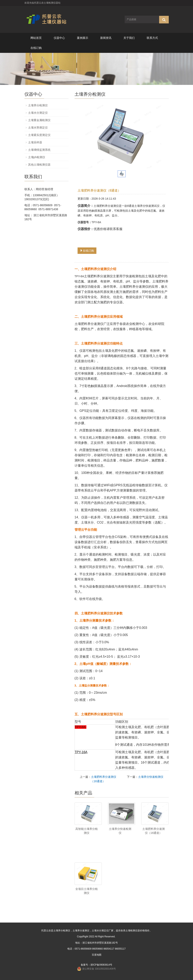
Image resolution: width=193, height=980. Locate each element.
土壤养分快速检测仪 (151, 777)
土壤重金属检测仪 (39, 120)
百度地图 (97, 955)
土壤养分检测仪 (38, 105)
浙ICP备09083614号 (101, 965)
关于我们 (129, 38)
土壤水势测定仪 (38, 128)
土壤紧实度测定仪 (39, 135)
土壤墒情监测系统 (39, 150)
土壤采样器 (35, 142)
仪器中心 (59, 38)
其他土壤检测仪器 (39, 165)
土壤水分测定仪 (38, 113)
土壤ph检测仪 (37, 157)
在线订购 (36, 48)
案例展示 (83, 38)
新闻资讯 (106, 38)
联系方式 (152, 38)
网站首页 (36, 38)
